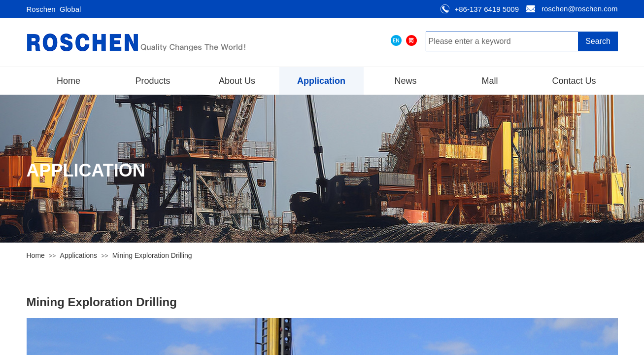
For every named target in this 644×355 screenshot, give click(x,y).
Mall (490, 81)
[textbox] (502, 41)
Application (321, 81)
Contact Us (574, 81)
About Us (237, 81)
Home (68, 81)
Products (153, 81)
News (405, 81)
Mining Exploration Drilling (152, 255)
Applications (79, 255)
